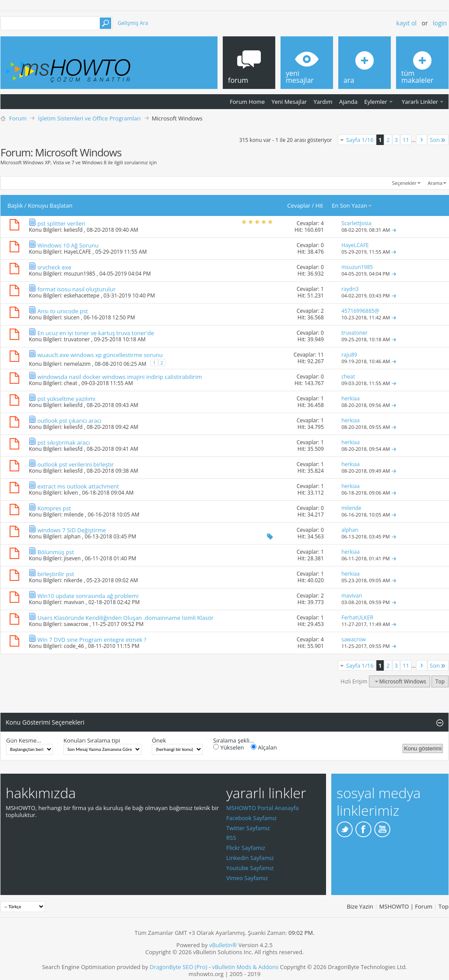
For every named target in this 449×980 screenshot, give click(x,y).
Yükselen (229, 747)
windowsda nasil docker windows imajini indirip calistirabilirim (119, 377)
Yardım (323, 102)
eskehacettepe (82, 295)
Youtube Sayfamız (250, 868)
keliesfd (73, 230)
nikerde (73, 580)
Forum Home (247, 102)
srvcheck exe (54, 267)
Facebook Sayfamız (251, 818)
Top (440, 681)
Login (440, 23)
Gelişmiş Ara (133, 23)
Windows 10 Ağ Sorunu (68, 245)
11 (406, 140)
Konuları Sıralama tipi (92, 740)
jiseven (72, 558)
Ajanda (348, 102)
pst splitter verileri (61, 223)
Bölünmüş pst (56, 552)
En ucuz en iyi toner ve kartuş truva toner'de (96, 333)
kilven (71, 493)
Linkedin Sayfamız (250, 858)
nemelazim (77, 364)
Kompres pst (54, 508)
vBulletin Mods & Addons (245, 967)
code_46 (74, 646)
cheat (71, 383)
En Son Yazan (352, 205)
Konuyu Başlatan (50, 205)
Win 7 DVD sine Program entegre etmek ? (92, 640)
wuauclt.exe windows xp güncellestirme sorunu (100, 355)
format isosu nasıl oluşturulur (76, 289)
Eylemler (375, 102)
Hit (319, 205)
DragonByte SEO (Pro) (179, 967)
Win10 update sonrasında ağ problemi (88, 596)
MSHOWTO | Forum (406, 906)
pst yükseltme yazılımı (66, 399)
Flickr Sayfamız (246, 848)
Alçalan (264, 747)
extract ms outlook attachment (78, 486)
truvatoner (77, 339)
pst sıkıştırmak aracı (63, 442)
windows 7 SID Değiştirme (72, 530)
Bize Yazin (360, 906)
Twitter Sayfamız (248, 828)
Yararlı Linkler (420, 102)
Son (438, 140)
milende (74, 515)
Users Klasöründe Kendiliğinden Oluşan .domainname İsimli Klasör (125, 618)
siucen (72, 317)
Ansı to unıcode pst (63, 311)
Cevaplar (299, 205)
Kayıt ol (407, 23)
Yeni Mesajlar (289, 102)
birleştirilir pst (56, 574)
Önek (159, 740)
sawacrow (76, 624)
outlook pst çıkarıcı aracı (69, 421)
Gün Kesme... (24, 740)
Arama (435, 183)
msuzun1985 (80, 274)
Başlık (15, 205)
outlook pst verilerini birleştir (75, 464)
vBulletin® (223, 945)
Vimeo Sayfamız (247, 878)
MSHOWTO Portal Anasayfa (263, 808)
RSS (231, 838)
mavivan (74, 602)
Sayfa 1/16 (360, 140)
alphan (72, 536)
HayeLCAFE (78, 252)
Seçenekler (404, 183)
